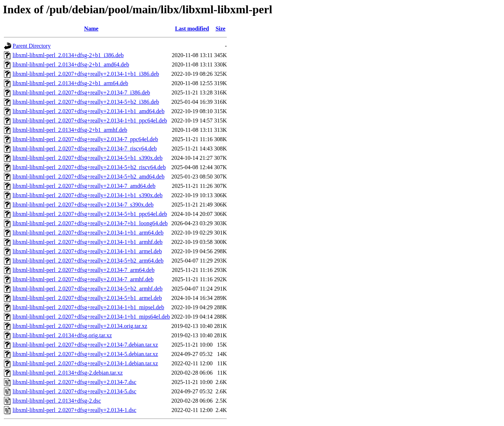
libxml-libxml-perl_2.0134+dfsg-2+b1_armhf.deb (70, 130)
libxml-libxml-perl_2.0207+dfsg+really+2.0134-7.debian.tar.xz (85, 345)
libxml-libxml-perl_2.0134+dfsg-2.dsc (57, 401)
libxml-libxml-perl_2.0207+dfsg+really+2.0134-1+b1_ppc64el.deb (90, 121)
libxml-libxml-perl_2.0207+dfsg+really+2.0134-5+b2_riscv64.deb (89, 167)
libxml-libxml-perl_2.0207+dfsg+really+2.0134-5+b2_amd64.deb (88, 177)
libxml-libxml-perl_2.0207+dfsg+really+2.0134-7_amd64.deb (84, 186)
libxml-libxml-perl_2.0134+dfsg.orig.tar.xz (62, 335)
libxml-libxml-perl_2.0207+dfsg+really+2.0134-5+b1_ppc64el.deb (90, 214)
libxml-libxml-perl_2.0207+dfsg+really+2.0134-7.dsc (74, 382)
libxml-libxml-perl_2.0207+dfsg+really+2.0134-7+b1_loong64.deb (90, 223)
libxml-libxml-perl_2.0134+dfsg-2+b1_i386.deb (68, 55)
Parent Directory (32, 46)
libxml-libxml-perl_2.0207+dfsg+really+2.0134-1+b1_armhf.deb (88, 242)
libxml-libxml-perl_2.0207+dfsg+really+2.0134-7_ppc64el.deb (85, 139)
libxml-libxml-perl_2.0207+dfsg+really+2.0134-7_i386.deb (81, 92)
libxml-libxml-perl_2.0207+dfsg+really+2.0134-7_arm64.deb (83, 270)
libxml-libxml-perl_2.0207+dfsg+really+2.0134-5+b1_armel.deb (87, 298)
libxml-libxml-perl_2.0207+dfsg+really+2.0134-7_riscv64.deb (85, 149)
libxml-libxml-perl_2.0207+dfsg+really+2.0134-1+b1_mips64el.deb (91, 317)
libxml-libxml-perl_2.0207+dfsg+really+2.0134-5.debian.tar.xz (85, 354)
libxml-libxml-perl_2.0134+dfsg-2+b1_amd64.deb (71, 64)
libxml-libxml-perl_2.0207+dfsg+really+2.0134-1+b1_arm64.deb (88, 233)
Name (91, 29)
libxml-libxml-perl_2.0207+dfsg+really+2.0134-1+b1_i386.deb (86, 74)
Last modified (192, 29)
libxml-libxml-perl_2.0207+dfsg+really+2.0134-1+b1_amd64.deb (88, 111)
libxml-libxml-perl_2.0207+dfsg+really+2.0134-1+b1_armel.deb (87, 251)
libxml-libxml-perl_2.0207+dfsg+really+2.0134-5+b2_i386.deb (86, 102)
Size (220, 29)
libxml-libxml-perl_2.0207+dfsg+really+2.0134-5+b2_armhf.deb (88, 289)
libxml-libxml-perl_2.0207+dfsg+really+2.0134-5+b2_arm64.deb (88, 261)
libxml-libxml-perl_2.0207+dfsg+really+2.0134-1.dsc (74, 410)
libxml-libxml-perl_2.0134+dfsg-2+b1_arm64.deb (70, 83)
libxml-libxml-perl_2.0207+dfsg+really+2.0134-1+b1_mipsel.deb (88, 307)
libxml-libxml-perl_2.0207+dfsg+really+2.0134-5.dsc (74, 391)
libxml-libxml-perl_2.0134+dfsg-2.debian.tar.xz (68, 373)
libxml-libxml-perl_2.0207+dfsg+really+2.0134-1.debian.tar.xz (85, 363)
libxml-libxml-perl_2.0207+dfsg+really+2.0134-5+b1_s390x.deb (88, 158)
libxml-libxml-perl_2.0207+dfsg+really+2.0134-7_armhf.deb (83, 279)
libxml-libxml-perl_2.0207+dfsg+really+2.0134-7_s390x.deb (83, 205)
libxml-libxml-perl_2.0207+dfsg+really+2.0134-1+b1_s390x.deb (88, 195)
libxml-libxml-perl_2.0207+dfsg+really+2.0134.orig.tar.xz (80, 326)
